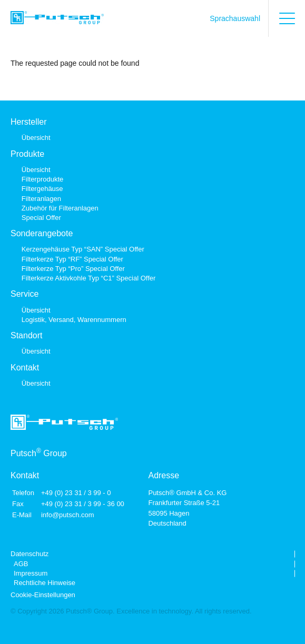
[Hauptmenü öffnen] (287, 18)
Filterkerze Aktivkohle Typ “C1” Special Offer (89, 278)
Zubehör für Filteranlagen (60, 208)
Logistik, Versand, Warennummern (74, 320)
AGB (21, 564)
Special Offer (41, 218)
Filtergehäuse (42, 189)
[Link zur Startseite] (52, 18)
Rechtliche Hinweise (45, 583)
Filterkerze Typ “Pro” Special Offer (73, 269)
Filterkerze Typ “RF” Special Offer (72, 259)
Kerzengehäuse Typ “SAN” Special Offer (83, 249)
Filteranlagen (41, 199)
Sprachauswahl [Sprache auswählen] (235, 18)
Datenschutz (29, 554)
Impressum (31, 573)
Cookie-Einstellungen (43, 595)
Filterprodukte (42, 179)
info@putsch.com (68, 515)
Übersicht (36, 138)
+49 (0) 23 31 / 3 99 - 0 (76, 493)
